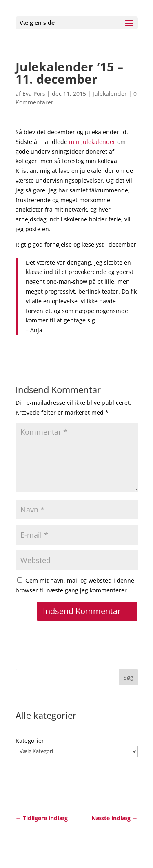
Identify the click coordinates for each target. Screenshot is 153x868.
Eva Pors (34, 94)
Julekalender (110, 94)
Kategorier (30, 741)
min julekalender (92, 142)
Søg (129, 677)
